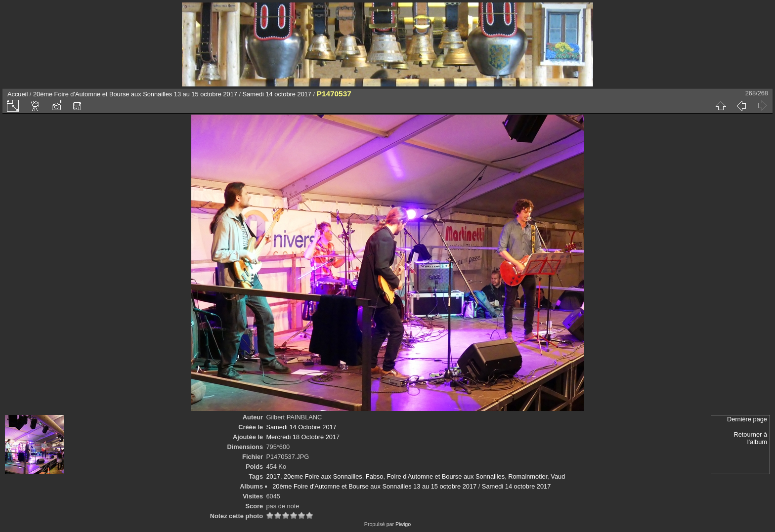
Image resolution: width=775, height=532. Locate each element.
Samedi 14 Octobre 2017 (301, 427)
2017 (273, 476)
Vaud (558, 476)
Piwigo (403, 524)
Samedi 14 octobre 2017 (277, 94)
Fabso (375, 476)
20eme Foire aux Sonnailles (323, 476)
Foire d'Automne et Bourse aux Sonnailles (446, 476)
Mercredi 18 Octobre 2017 (303, 437)
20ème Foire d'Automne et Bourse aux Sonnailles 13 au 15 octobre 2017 (135, 94)
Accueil (18, 94)
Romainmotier (528, 476)
